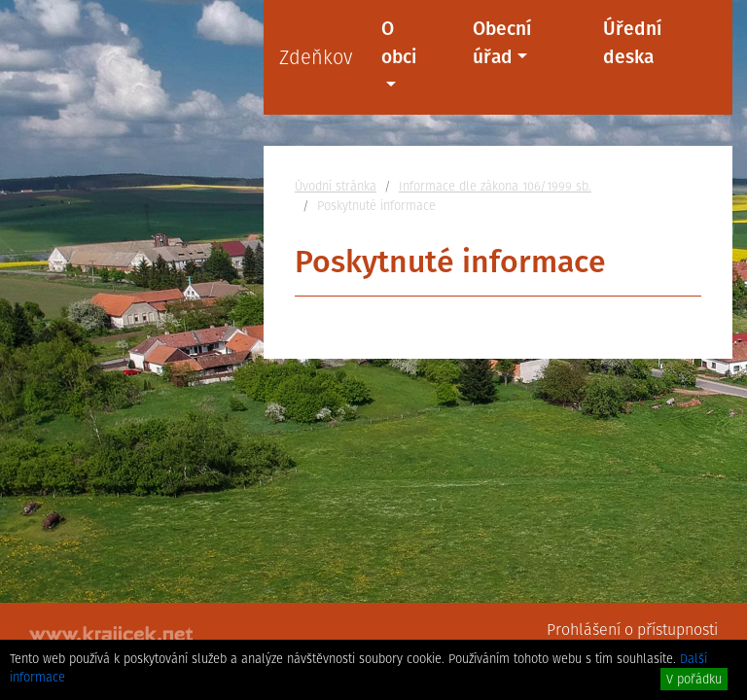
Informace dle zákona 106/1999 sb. (495, 186)
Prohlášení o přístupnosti (632, 630)
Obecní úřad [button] (502, 43)
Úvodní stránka (336, 186)
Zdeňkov (316, 57)
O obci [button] (399, 43)
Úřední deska (632, 43)
